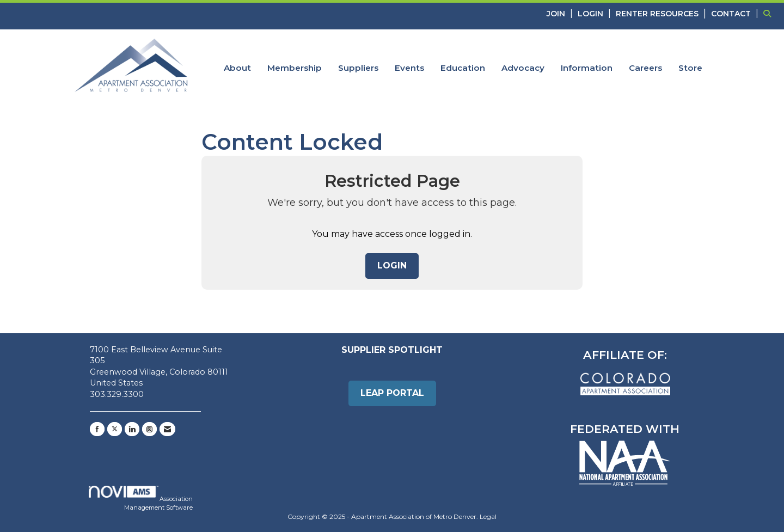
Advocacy (523, 68)
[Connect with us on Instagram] (149, 429)
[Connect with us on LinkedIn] (132, 429)
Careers (645, 68)
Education (463, 68)
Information (587, 68)
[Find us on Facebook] (97, 429)
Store (690, 68)
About (237, 68)
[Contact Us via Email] (167, 429)
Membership (295, 68)
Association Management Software (141, 499)
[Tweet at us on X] (115, 429)
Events (409, 68)
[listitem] (561, 13)
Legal (488, 516)
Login (392, 265)
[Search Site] (770, 13)
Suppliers (358, 68)
